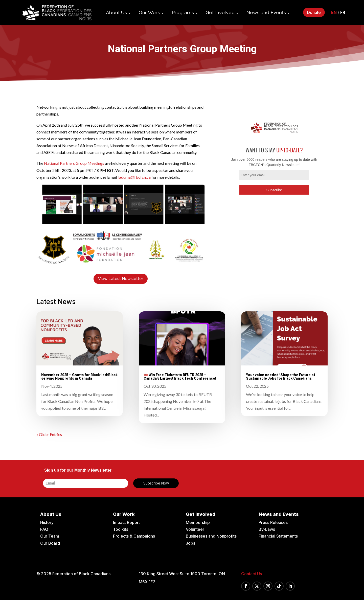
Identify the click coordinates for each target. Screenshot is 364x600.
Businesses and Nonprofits (211, 536)
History (47, 522)
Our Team (50, 536)
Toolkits (121, 529)
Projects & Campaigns (134, 536)
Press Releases (273, 522)
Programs (183, 12)
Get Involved (220, 12)
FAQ (44, 529)
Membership (198, 522)
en (334, 12)
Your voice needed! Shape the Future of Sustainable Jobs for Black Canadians (281, 377)
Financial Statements (278, 536)
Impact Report (126, 522)
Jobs (190, 543)
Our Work (149, 12)
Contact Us (252, 574)
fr (343, 12)
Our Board (50, 543)
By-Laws (267, 529)
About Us (116, 12)
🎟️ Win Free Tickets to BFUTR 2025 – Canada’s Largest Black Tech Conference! (180, 377)
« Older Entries (49, 434)
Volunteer (195, 529)
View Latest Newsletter (121, 279)
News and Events (266, 12)
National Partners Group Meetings (74, 163)
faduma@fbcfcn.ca (134, 177)
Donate (314, 12)
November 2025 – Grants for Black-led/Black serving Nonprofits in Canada (79, 377)
